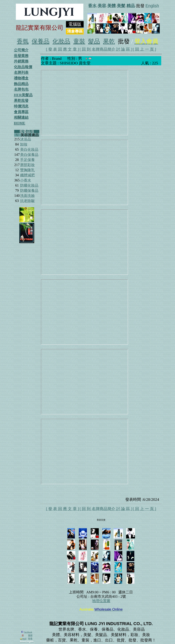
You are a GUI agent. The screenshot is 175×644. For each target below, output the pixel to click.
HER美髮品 (23, 95)
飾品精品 (21, 84)
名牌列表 (21, 72)
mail (23, 639)
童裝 (79, 41)
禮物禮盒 (21, 78)
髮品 (94, 41)
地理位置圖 (101, 601)
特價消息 (21, 106)
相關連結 (21, 117)
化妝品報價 (23, 67)
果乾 (109, 41)
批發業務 (21, 56)
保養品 (41, 41)
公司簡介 (21, 50)
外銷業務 (21, 61)
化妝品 (61, 41)
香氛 (23, 41)
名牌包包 (21, 89)
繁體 (30, 635)
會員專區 (21, 112)
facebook (28, 632)
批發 (30, 639)
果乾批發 (21, 101)
